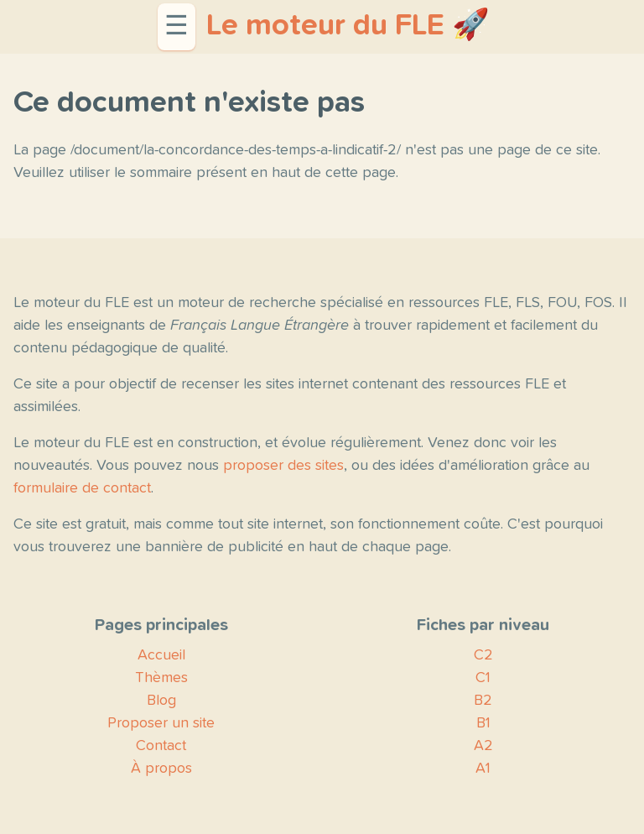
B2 (483, 701)
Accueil (161, 655)
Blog (161, 701)
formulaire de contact (82, 488)
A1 (483, 769)
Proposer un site (161, 723)
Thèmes (161, 678)
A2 (483, 746)
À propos (161, 769)
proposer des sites (283, 466)
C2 (483, 655)
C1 (483, 678)
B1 (483, 723)
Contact (161, 746)
